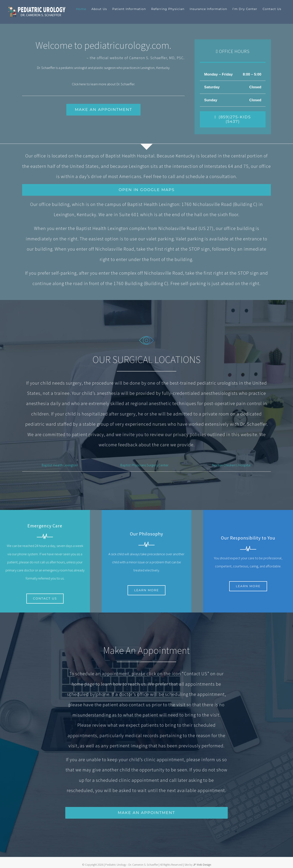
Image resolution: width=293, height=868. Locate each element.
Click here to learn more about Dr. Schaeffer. (103, 84)
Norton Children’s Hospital (231, 465)
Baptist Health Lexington (60, 465)
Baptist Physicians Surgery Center (144, 465)
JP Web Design (202, 865)
